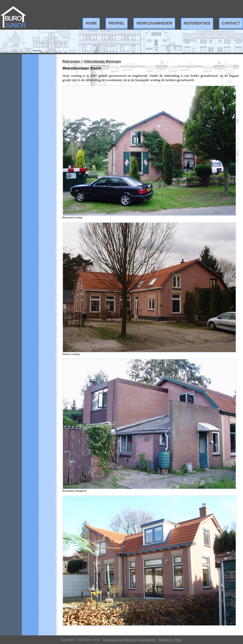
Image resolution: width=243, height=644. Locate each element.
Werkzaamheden (154, 23)
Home (91, 23)
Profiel (117, 23)
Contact (231, 23)
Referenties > (73, 61)
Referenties (197, 23)
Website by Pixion (170, 640)
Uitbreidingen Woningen (102, 61)
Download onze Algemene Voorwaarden (129, 640)
